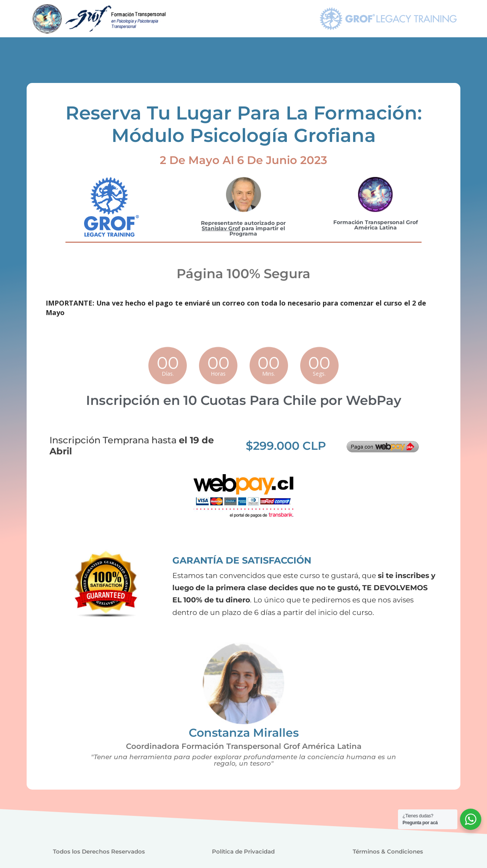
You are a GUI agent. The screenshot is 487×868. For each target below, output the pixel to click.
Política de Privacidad (243, 851)
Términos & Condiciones (388, 851)
